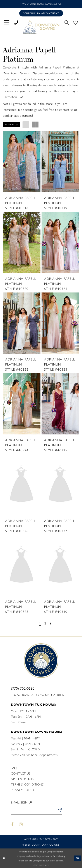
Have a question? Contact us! (41, 4)
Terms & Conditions (27, 785)
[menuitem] (7, 22)
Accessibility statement (41, 839)
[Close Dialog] (4, 858)
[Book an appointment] (41, 13)
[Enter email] (37, 811)
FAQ (14, 768)
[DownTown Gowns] (41, 27)
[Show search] (67, 22)
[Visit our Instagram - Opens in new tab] (21, 824)
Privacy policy (23, 790)
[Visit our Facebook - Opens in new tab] (12, 824)
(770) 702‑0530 (23, 688)
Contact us (21, 774)
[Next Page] (51, 623)
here (47, 865)
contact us (66, 110)
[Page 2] (45, 623)
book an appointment (17, 116)
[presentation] (22, 162)
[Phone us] (16, 22)
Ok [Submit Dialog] (78, 858)
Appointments (22, 779)
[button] (7, 22)
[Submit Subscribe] (59, 811)
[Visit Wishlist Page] (76, 22)
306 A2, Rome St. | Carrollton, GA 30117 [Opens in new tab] (38, 695)
